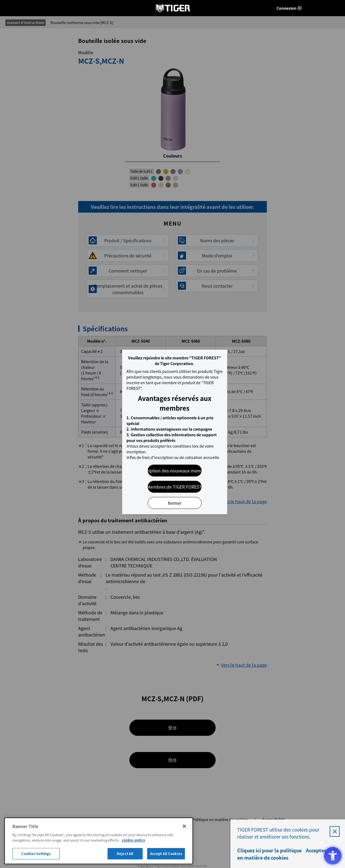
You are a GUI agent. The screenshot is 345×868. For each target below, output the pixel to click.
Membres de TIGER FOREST (175, 487)
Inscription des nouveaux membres (175, 471)
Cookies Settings (36, 854)
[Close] (184, 826)
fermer (175, 503)
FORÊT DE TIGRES (172, 8)
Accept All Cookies (166, 854)
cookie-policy (133, 840)
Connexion (287, 8)
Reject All (125, 854)
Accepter (316, 850)
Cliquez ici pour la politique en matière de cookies (269, 854)
